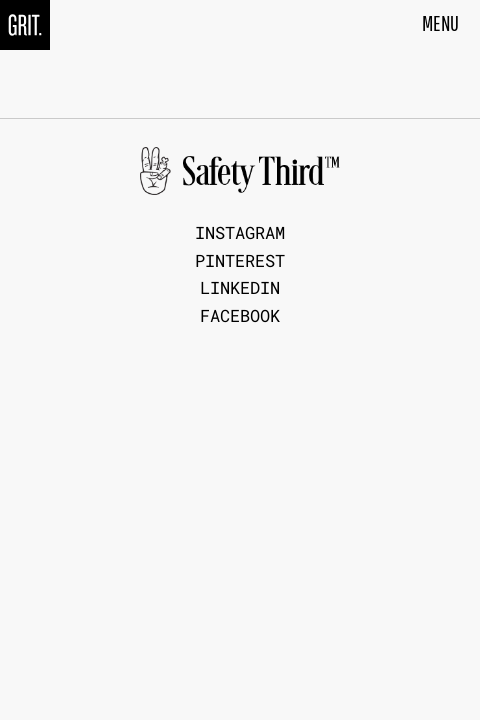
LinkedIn (240, 288)
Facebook (240, 316)
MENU (440, 23)
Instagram (240, 233)
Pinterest (240, 261)
